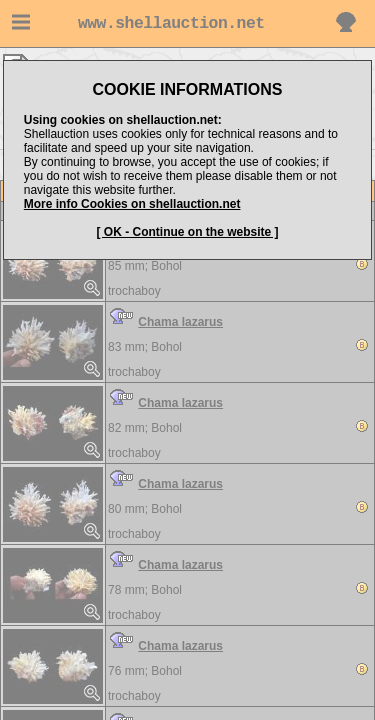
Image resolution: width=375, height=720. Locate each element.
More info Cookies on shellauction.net (132, 204)
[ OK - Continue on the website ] (188, 232)
